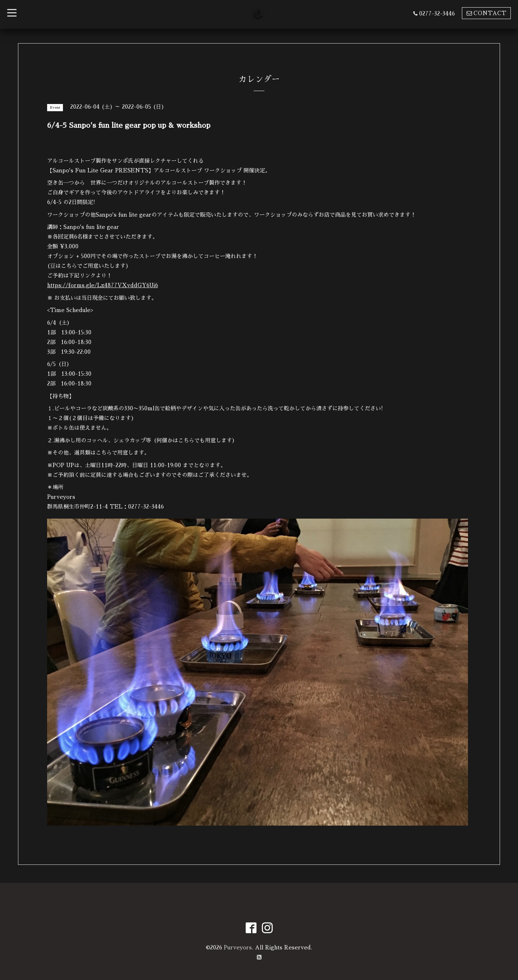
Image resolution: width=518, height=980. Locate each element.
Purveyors (238, 947)
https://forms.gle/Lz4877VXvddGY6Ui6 (103, 285)
